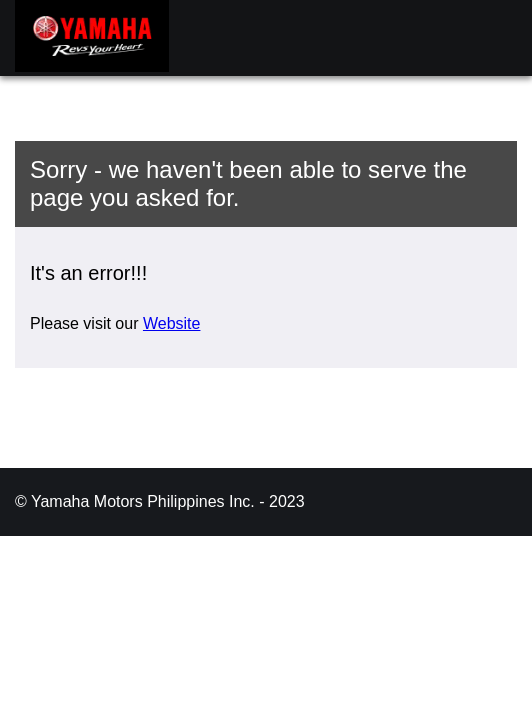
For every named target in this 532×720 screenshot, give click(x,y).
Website (172, 323)
